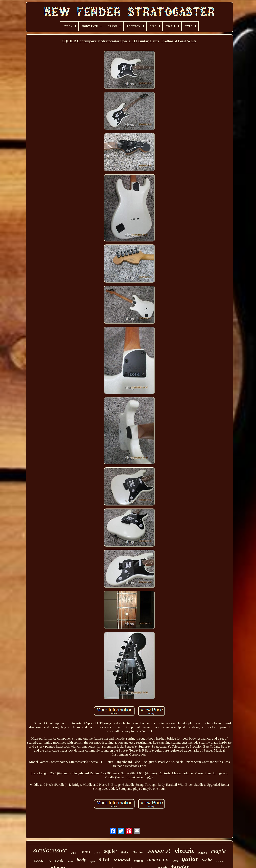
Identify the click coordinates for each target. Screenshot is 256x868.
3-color (138, 852)
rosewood (122, 860)
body (81, 860)
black (38, 860)
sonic (59, 860)
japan (92, 862)
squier (111, 851)
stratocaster (50, 850)
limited (125, 853)
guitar (190, 859)
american (158, 859)
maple (218, 851)
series (86, 852)
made (70, 861)
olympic (220, 861)
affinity (74, 853)
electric (185, 851)
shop (175, 861)
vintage (139, 861)
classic (203, 853)
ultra (97, 852)
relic (49, 861)
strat (104, 859)
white (207, 860)
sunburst (159, 851)
